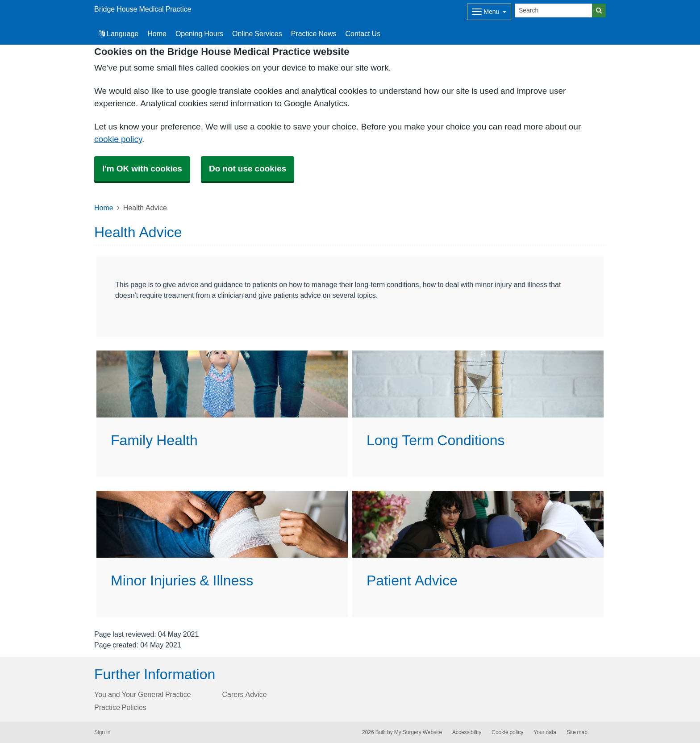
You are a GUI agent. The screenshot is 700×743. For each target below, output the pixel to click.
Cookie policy (507, 732)
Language (119, 33)
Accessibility (467, 732)
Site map (577, 732)
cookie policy (118, 139)
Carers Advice (245, 694)
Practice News (314, 33)
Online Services (257, 33)
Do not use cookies (248, 169)
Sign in (102, 732)
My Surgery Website (418, 732)
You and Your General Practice (143, 694)
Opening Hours (199, 33)
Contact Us (363, 33)
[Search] (554, 10)
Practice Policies (120, 707)
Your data (545, 732)
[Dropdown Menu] (489, 12)
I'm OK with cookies (142, 169)
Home (157, 33)
